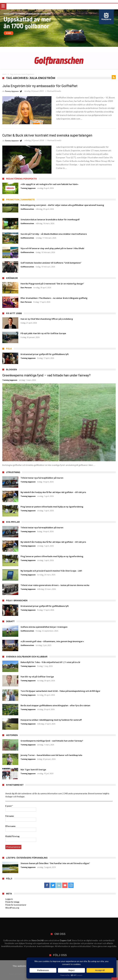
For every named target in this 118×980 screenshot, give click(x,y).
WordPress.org (12, 907)
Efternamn (10, 826)
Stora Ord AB (38, 940)
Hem (4, 74)
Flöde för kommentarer (16, 904)
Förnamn (10, 816)
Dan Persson (26, 288)
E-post (9, 806)
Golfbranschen (27, 209)
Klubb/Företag (12, 836)
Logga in (9, 899)
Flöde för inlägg (12, 901)
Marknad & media (54, 91)
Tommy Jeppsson (12, 91)
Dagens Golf (65, 940)
